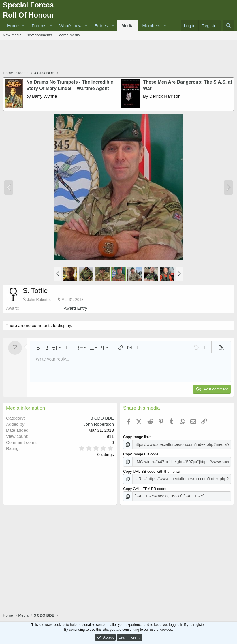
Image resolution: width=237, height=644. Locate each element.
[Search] (228, 26)
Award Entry (75, 308)
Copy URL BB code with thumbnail (152, 471)
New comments (39, 35)
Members (152, 26)
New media (12, 35)
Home (13, 26)
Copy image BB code (141, 454)
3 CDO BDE (102, 418)
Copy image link (137, 437)
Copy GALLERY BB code (144, 488)
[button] (23, 26)
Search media (68, 35)
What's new (70, 26)
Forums (39, 26)
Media (128, 26)
